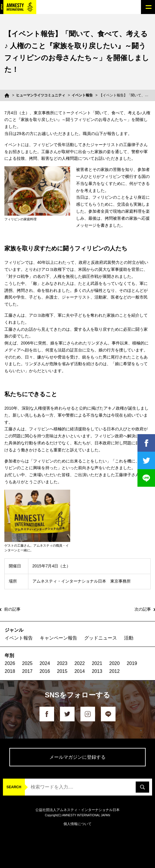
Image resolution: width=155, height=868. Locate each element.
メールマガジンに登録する (77, 757)
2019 (132, 663)
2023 (62, 663)
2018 (10, 671)
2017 (27, 671)
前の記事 (12, 609)
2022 (80, 663)
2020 (115, 663)
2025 (27, 663)
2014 (80, 671)
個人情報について (77, 824)
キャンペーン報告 (58, 638)
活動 (129, 638)
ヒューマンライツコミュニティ (41, 95)
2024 (45, 663)
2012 (115, 671)
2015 (62, 671)
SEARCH (14, 787)
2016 (45, 671)
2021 (97, 663)
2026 (10, 663)
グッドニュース (101, 638)
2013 (97, 671)
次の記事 (143, 609)
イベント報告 (82, 95)
